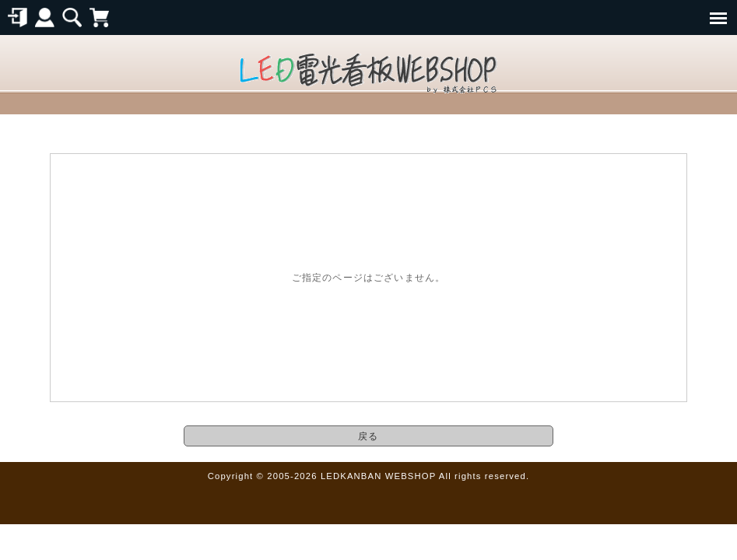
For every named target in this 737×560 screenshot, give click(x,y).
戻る (368, 436)
